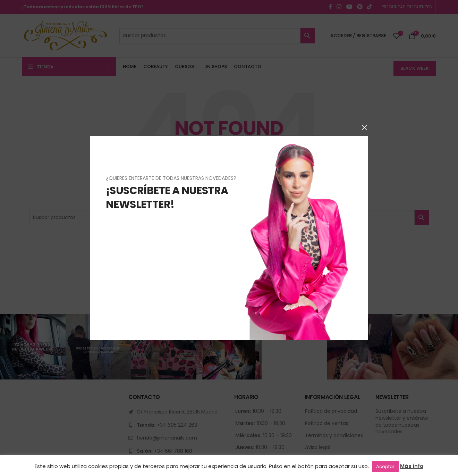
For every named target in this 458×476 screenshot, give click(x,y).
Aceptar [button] (385, 466)
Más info (412, 466)
